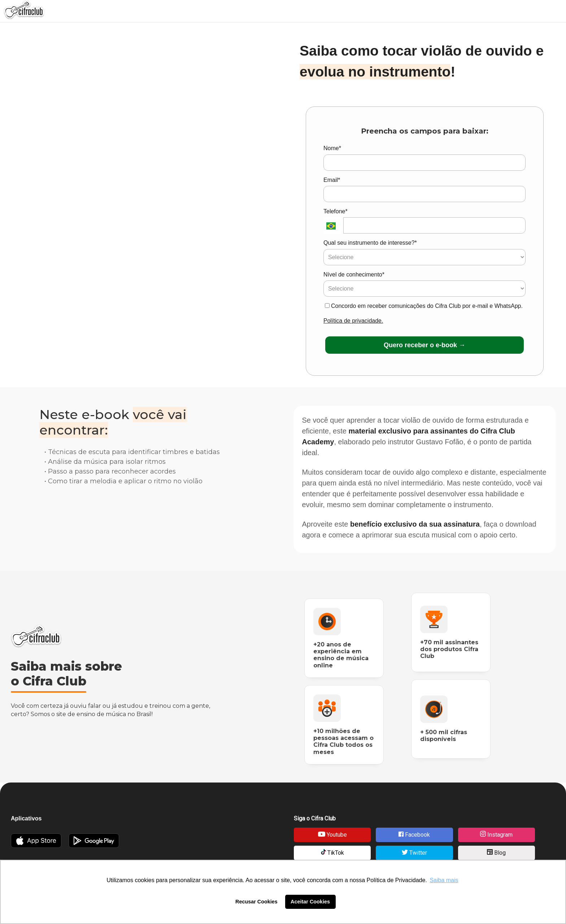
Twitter (414, 853)
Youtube (332, 835)
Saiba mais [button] (444, 880)
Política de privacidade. (353, 321)
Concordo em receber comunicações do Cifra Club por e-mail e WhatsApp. (424, 306)
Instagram (496, 834)
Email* (332, 180)
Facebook (414, 835)
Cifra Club (36, 636)
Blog (496, 853)
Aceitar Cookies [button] (310, 902)
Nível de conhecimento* (354, 274)
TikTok (332, 853)
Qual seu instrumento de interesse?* (370, 243)
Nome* (332, 148)
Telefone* (336, 211)
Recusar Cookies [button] (256, 902)
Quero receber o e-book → (425, 345)
